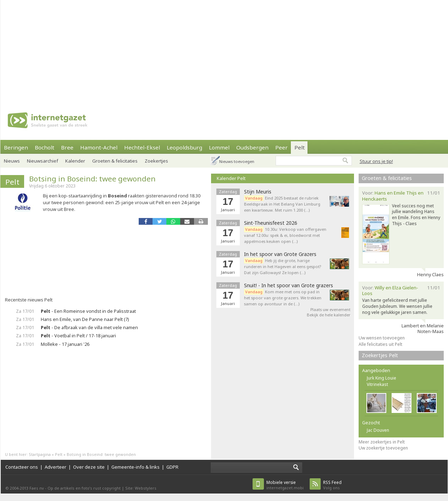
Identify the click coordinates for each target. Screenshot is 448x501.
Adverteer (56, 467)
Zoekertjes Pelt (380, 355)
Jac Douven (378, 430)
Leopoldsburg (184, 147)
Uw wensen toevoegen (382, 338)
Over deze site (89, 467)
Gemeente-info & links (135, 467)
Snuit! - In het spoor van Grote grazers (289, 285)
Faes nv (37, 488)
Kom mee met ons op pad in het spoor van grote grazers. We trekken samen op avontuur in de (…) (283, 298)
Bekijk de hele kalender (329, 315)
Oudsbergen (252, 147)
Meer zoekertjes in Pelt (382, 442)
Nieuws (12, 161)
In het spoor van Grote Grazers (280, 254)
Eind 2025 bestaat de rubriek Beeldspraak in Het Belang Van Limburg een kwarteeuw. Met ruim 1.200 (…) (282, 204)
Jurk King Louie (381, 378)
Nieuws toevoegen (237, 161)
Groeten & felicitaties (115, 161)
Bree (67, 147)
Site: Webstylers (141, 488)
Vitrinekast (377, 384)
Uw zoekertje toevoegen (383, 448)
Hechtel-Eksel (142, 147)
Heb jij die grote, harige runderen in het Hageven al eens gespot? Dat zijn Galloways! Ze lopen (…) (283, 266)
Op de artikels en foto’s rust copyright (84, 488)
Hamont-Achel (99, 147)
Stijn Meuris (258, 192)
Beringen (16, 147)
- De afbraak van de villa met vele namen (89, 327)
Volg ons (332, 485)
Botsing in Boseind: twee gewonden (92, 179)
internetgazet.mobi (285, 485)
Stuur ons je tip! (376, 161)
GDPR (172, 467)
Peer (281, 147)
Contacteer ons (22, 467)
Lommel (219, 147)
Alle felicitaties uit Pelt (380, 344)
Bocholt (45, 147)
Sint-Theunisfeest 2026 (271, 223)
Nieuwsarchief (43, 161)
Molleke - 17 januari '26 (65, 344)
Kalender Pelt (231, 178)
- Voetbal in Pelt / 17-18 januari (78, 336)
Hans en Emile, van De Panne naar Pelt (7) (85, 319)
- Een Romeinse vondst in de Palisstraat (88, 311)
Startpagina (40, 454)
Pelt (300, 147)
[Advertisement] (217, 50)
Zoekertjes (156, 161)
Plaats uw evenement (330, 309)
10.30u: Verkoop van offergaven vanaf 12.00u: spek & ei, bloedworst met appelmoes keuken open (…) (285, 235)
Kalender (75, 161)
